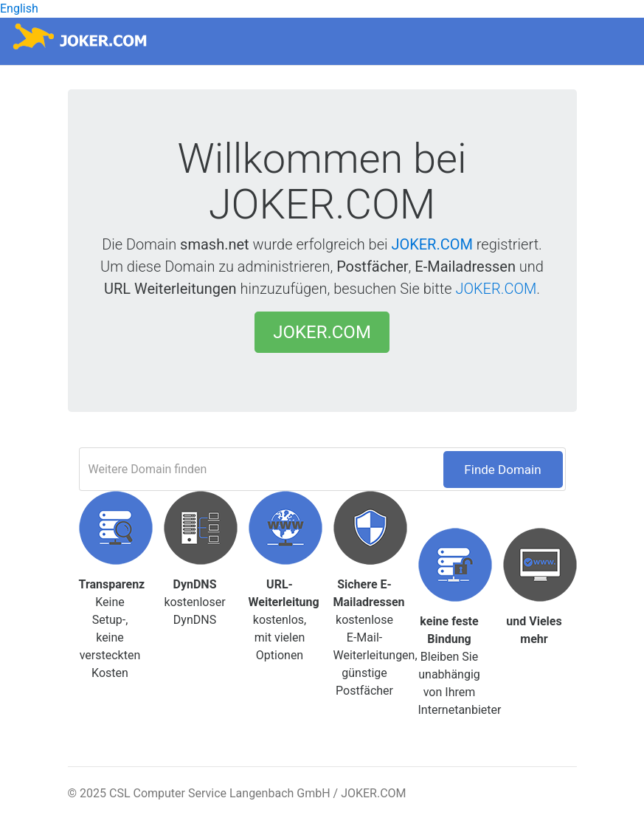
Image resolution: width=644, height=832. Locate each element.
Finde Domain (502, 470)
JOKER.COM (432, 244)
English (19, 8)
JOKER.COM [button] (322, 332)
